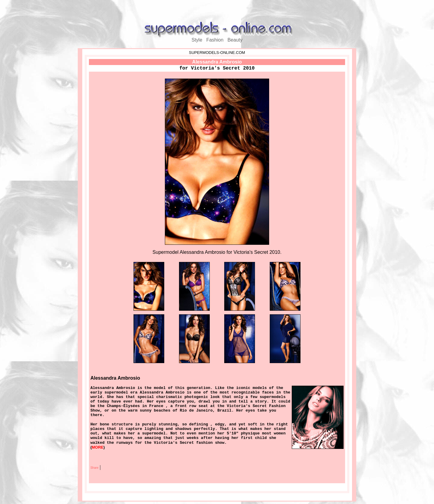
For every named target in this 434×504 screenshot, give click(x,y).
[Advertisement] (217, 11)
